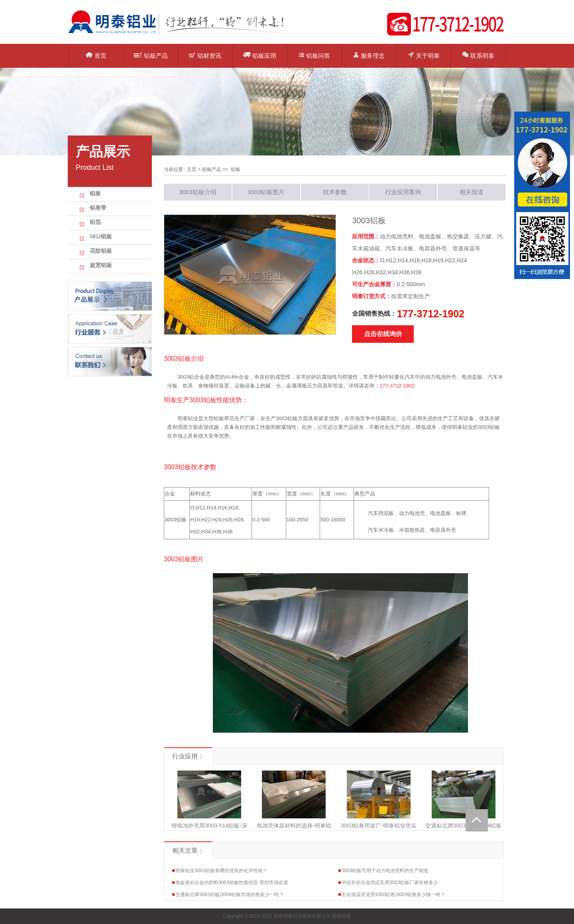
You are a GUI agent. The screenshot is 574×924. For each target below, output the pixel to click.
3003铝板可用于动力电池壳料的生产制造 (385, 871)
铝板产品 (151, 56)
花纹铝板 (101, 251)
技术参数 (335, 192)
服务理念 (369, 55)
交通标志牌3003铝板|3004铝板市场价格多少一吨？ (230, 895)
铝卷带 (98, 208)
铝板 (95, 194)
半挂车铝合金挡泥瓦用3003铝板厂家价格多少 (390, 883)
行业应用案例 (403, 192)
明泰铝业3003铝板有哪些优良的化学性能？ (221, 871)
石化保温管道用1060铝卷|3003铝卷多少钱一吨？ (394, 895)
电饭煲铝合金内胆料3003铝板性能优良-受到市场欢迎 (232, 883)
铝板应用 (260, 55)
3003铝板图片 (266, 192)
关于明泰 (424, 55)
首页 (96, 56)
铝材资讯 (205, 56)
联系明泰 (478, 55)
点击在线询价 (383, 334)
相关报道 (472, 192)
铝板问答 (315, 56)
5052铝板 (101, 237)
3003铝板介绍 (198, 192)
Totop (477, 820)
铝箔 (95, 222)
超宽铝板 (101, 265)
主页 (192, 169)
